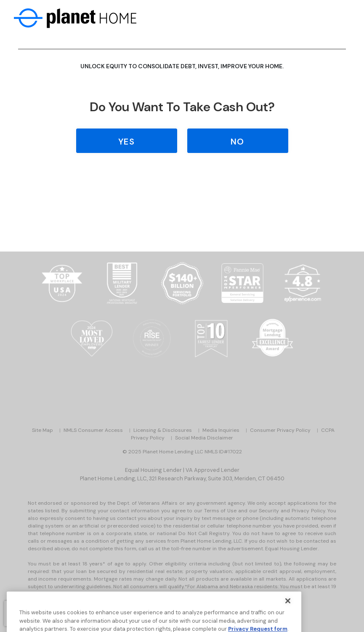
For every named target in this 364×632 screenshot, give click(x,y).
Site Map (43, 430)
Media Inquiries (221, 430)
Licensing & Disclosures (163, 430)
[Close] (288, 606)
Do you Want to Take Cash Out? (182, 107)
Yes (126, 142)
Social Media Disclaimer (204, 438)
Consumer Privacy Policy (280, 430)
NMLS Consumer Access (93, 430)
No (237, 142)
